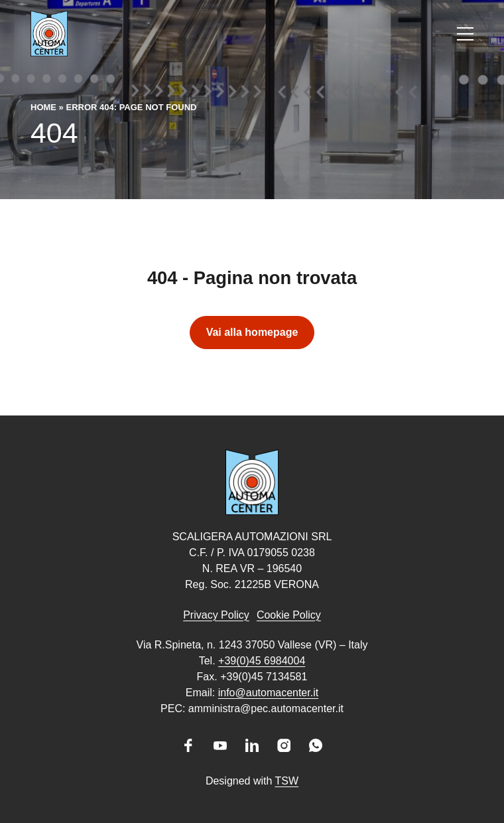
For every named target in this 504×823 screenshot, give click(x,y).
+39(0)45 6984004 (262, 661)
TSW (287, 781)
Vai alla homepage (252, 332)
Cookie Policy (289, 615)
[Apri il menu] (465, 34)
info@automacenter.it (268, 693)
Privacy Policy (216, 615)
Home (43, 107)
